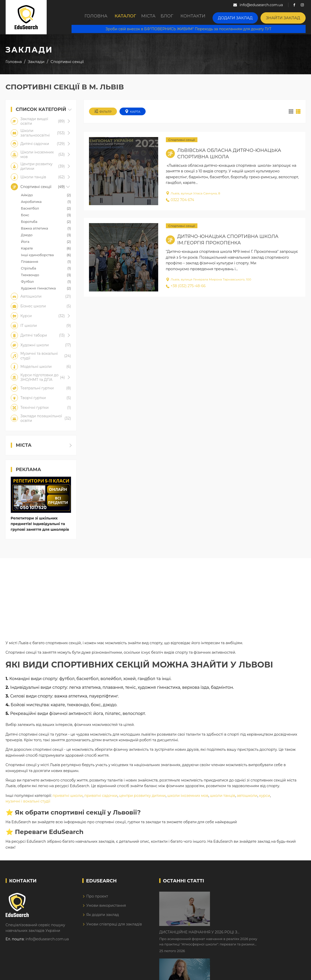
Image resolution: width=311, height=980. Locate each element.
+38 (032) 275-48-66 (186, 288)
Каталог (122, 17)
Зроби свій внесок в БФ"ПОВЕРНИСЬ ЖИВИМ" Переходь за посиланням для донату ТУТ (193, 28)
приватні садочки (101, 799)
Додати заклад (245, 17)
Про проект (97, 900)
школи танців (223, 799)
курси (265, 799)
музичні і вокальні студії (28, 805)
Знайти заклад (286, 17)
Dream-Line (295, 973)
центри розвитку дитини (142, 799)
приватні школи (68, 799)
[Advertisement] (156, 598)
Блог (176, 17)
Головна (90, 17)
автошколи (247, 799)
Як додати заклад (102, 919)
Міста (151, 17)
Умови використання (106, 909)
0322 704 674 (180, 202)
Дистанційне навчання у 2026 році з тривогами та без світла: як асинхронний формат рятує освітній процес (248, 900)
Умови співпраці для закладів (114, 928)
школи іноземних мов (188, 799)
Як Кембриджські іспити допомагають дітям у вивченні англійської (253, 932)
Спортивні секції (182, 142)
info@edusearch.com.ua (47, 943)
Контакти (206, 17)
